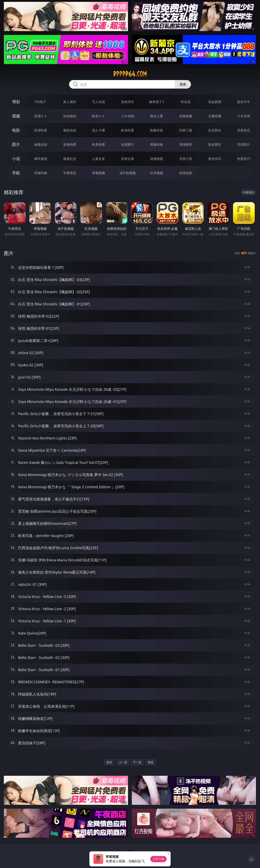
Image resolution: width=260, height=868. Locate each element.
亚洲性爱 (41, 130)
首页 (109, 762)
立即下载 (158, 859)
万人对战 (99, 102)
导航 (16, 173)
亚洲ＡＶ (41, 116)
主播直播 (215, 116)
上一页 (123, 762)
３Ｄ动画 (128, 116)
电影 (16, 130)
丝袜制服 (186, 116)
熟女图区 (215, 144)
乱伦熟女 (215, 130)
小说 (16, 159)
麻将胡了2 (157, 102)
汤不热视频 (128, 173)
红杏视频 (157, 173)
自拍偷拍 (70, 116)
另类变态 (244, 130)
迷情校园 (157, 159)
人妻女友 (99, 159)
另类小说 (186, 159)
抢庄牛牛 (244, 102)
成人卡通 (99, 130)
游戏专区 (128, 102)
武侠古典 (128, 159)
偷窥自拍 (41, 144)
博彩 (16, 102)
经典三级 (186, 130)
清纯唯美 (186, 144)
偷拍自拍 (70, 130)
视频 (16, 116)
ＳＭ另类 (244, 116)
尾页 (151, 762)
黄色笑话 (215, 159)
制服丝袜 (157, 130)
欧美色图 (99, 144)
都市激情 (41, 159)
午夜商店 (70, 173)
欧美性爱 (128, 130)
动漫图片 (128, 144)
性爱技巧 (244, 159)
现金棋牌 (215, 102)
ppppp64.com (130, 74)
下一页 (137, 762)
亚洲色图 (70, 144)
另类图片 (244, 144)
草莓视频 (99, 173)
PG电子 (41, 102)
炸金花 (186, 102)
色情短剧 (186, 173)
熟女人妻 (157, 116)
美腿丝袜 (157, 144)
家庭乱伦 (70, 159)
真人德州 (70, 102)
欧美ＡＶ (99, 116)
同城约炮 (41, 173)
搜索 (183, 84)
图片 (16, 144)
